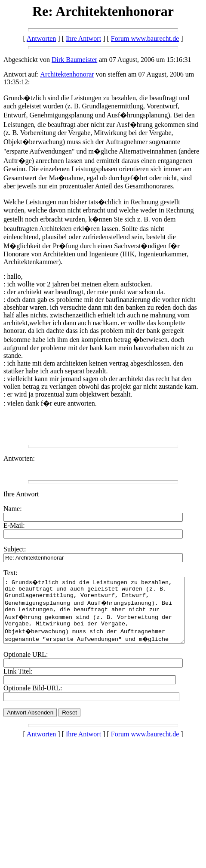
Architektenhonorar (67, 74)
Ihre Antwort (83, 38)
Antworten (41, 38)
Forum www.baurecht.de (145, 38)
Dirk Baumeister (74, 60)
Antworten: (19, 458)
